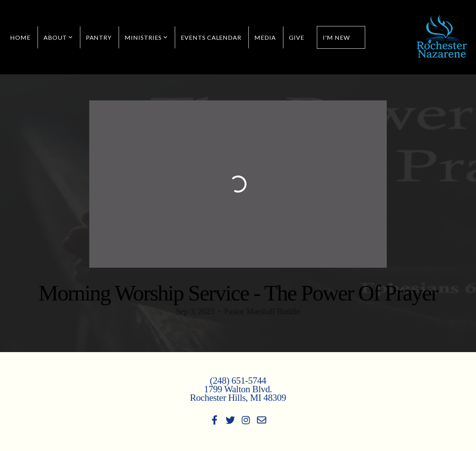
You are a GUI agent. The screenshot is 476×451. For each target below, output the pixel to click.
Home (20, 37)
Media (265, 37)
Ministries (146, 37)
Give (297, 37)
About (58, 37)
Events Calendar (211, 37)
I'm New (336, 37)
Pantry (99, 37)
